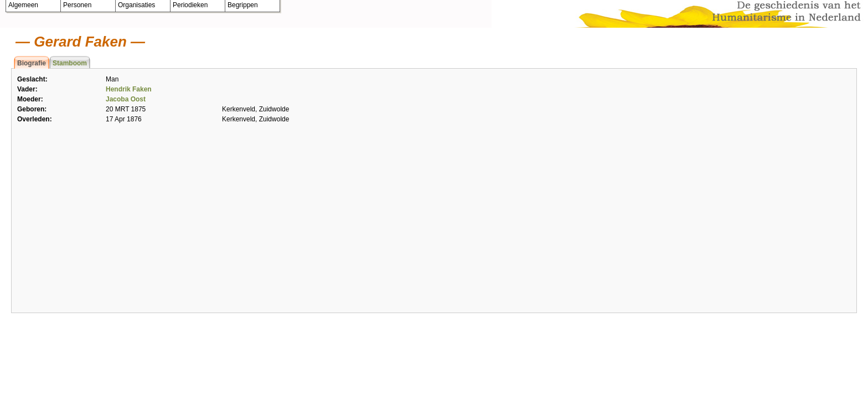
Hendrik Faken (129, 89)
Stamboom (70, 63)
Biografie (32, 63)
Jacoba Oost (126, 99)
